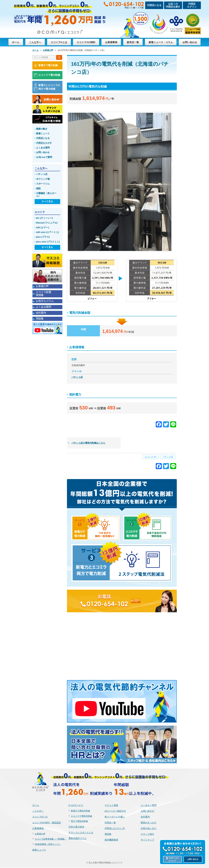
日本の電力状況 (76, 827)
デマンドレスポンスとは (81, 833)
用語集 (108, 834)
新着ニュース (39, 850)
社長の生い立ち (149, 829)
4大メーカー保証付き (115, 811)
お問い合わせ (190, 42)
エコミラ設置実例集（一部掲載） (51, 839)
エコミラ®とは (58, 42)
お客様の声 (40, 834)
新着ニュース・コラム (160, 42)
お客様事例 (111, 42)
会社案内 (145, 817)
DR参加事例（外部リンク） (48, 845)
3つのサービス (76, 806)
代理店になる (154, 5)
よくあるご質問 (149, 806)
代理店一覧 (110, 823)
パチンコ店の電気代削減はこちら (88, 443)
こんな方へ (35, 42)
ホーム (15, 42)
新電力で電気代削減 (80, 811)
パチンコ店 (77, 377)
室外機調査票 (111, 840)
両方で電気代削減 (79, 822)
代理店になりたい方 (115, 829)
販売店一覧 (132, 42)
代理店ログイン (192, 5)
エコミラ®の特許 (86, 42)
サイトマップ (147, 840)
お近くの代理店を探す (173, 5)
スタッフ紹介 (147, 834)
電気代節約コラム (77, 839)
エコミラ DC (151, 457)
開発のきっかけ (149, 823)
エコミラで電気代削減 (81, 816)
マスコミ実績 (111, 806)
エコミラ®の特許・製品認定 (47, 823)
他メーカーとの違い (115, 817)
